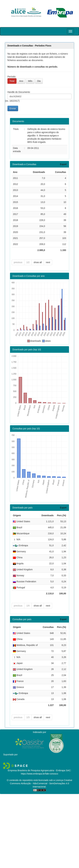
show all (38, 262)
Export (63, 164)
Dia (39, 81)
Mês (30, 81)
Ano (21, 81)
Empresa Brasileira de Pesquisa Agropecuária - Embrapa (37, 770)
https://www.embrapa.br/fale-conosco (39, 774)
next (48, 262)
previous (18, 262)
